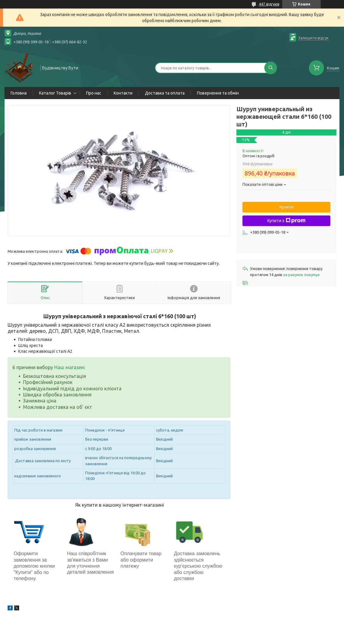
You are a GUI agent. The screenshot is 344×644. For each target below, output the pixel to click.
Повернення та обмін (218, 93)
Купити (286, 207)
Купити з (286, 221)
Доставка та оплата (165, 93)
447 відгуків (269, 4)
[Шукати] (271, 68)
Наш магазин (69, 367)
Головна (19, 93)
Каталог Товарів (55, 93)
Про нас (94, 93)
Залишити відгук (314, 38)
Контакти (123, 93)
